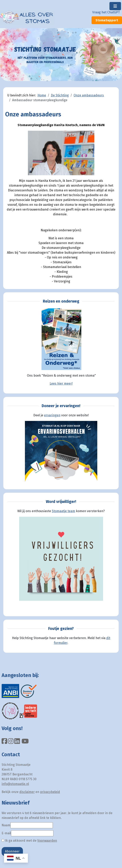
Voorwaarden (47, 841)
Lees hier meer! (61, 384)
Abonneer (12, 851)
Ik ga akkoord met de (29, 841)
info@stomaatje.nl (15, 784)
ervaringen (52, 415)
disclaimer (27, 792)
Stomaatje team (63, 511)
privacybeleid (50, 792)
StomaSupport (107, 20)
